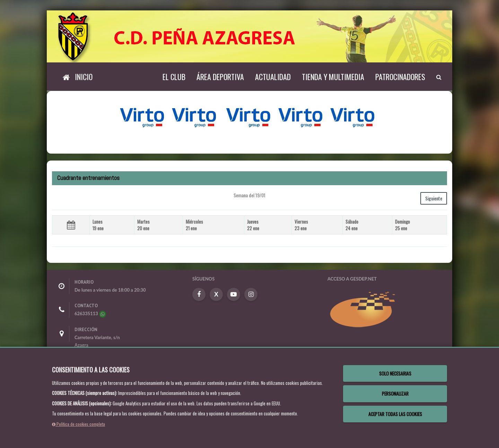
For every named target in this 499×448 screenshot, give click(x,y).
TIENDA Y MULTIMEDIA (333, 77)
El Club (174, 77)
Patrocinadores (400, 77)
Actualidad (273, 77)
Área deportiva (220, 77)
